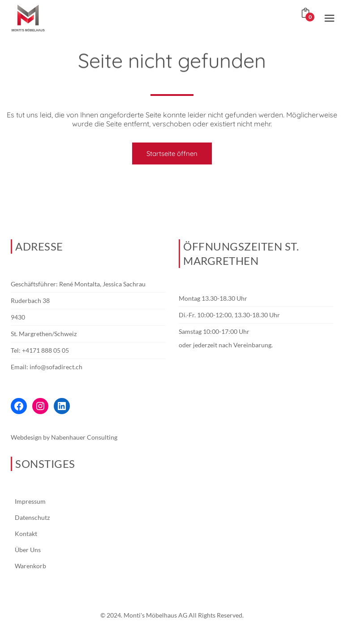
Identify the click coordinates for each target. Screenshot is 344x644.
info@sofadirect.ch (56, 367)
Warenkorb (30, 566)
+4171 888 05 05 (45, 350)
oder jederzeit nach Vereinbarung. (226, 345)
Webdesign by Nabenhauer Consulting (64, 437)
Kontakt (26, 534)
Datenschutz (32, 517)
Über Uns (28, 550)
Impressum (30, 501)
